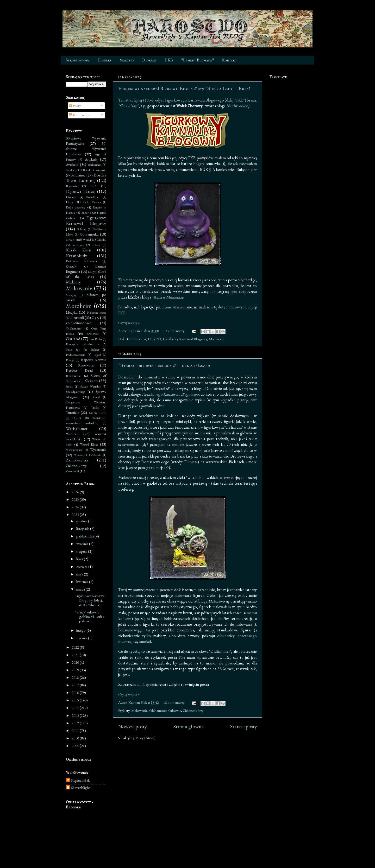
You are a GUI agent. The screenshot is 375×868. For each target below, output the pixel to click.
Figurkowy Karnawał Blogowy (185, 339)
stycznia (82, 638)
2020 (76, 662)
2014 (76, 708)
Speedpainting (75, 392)
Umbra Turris (98, 413)
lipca (80, 559)
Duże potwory (76, 207)
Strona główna (78, 60)
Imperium (78, 245)
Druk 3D (154, 339)
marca (81, 589)
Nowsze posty (132, 726)
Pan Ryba (96, 339)
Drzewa (96, 202)
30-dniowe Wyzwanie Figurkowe (86, 148)
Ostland (73, 339)
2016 (76, 692)
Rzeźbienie (73, 376)
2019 (76, 670)
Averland (72, 164)
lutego (81, 630)
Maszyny (71, 295)
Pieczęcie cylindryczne (82, 344)
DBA (93, 186)
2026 (76, 492)
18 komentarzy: (175, 702)
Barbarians (95, 165)
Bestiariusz (139, 339)
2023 (76, 514)
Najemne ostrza (97, 312)
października (85, 536)
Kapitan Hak (80, 780)
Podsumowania (76, 355)
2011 (76, 730)
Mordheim (79, 306)
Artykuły (91, 159)
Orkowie (175, 710)
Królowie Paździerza (81, 261)
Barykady (71, 170)
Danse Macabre (174, 307)
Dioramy (149, 60)
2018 (76, 677)
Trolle (95, 407)
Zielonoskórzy (193, 710)
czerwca (82, 566)
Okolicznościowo (79, 323)
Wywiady (79, 455)
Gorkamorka (89, 234)
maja (80, 574)
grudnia (82, 521)
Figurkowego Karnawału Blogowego (170, 394)
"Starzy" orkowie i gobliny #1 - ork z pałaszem (164, 366)
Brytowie (72, 186)
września (83, 544)
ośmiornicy (226, 636)
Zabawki (96, 455)
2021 (76, 655)
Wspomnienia (74, 450)
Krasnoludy (77, 256)
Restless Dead (79, 370)
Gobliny (82, 229)
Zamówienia (77, 460)
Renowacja (86, 365)
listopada (83, 528)
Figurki (105, 60)
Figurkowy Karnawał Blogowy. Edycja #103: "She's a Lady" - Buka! (184, 89)
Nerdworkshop (238, 106)
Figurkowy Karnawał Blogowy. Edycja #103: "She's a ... (90, 600)
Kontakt (229, 60)
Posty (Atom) (146, 738)
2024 (76, 507)
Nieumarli (77, 317)
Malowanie (217, 339)
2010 (76, 738)
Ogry (95, 317)
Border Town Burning (86, 178)
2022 (76, 647)
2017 (76, 685)
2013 (76, 715)
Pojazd (97, 355)
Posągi (70, 360)
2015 (76, 700)
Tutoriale (72, 412)
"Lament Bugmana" (197, 60)
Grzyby (101, 240)
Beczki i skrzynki (95, 170)
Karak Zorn (79, 250)
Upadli (77, 418)
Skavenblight (80, 788)
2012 (76, 723)
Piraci (69, 349)
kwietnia (83, 582)
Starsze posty (244, 726)
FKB (169, 60)
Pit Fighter (91, 349)
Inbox (96, 245)
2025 (76, 499)
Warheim (72, 434)
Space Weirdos (90, 386)
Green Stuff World (78, 240)
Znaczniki (72, 471)
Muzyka (72, 312)
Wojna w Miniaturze (168, 297)
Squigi (96, 397)
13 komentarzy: (175, 331)
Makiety (127, 60)
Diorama (71, 197)
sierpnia (82, 551)
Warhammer (77, 428)
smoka (145, 641)
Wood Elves (89, 444)
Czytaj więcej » (129, 323)
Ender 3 (86, 213)
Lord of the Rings (86, 274)
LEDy (91, 272)
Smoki (70, 386)
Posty (75, 106)
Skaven (92, 381)
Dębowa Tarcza (80, 191)
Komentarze (80, 115)
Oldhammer (158, 710)
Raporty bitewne (94, 360)
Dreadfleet (93, 197)
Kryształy (71, 266)
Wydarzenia (98, 449)
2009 (76, 746)
